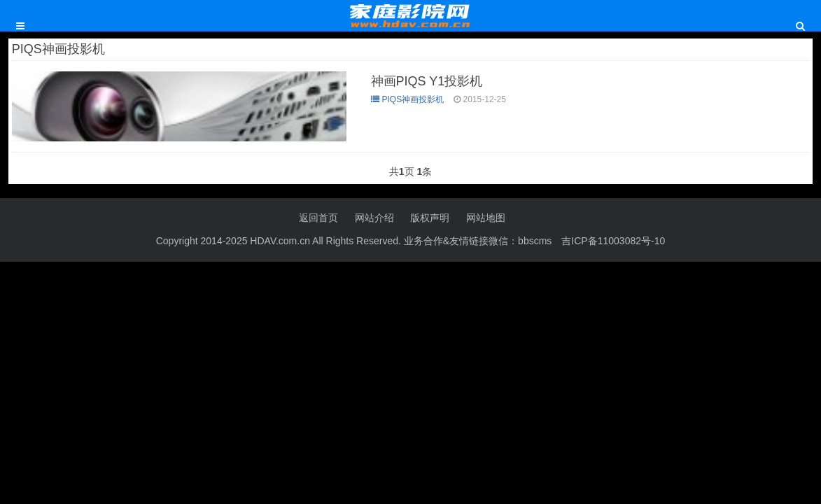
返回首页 (318, 218)
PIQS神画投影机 (408, 99)
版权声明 (430, 218)
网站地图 (486, 218)
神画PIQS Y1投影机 (427, 81)
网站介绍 (374, 218)
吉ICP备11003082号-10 (613, 241)
